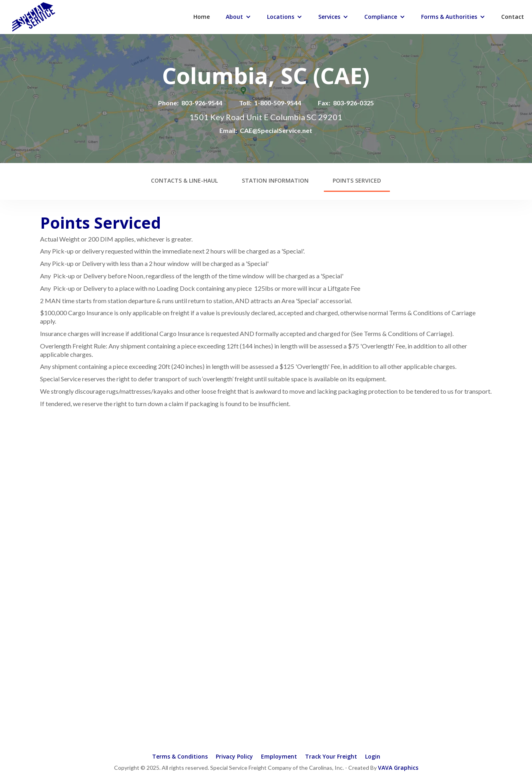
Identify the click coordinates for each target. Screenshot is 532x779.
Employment (279, 756)
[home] (26, 16)
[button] (238, 17)
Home (202, 17)
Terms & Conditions (180, 756)
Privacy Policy (234, 756)
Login (373, 756)
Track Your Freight (331, 756)
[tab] (184, 181)
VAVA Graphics (398, 768)
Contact (513, 17)
